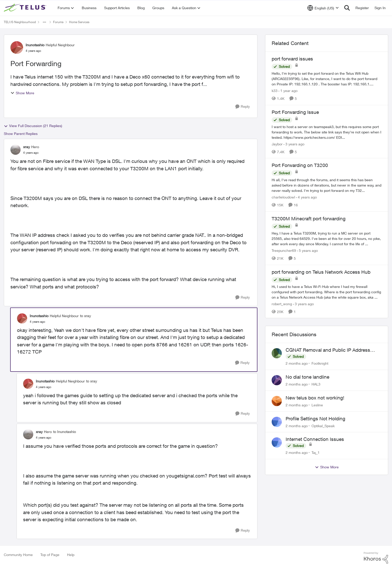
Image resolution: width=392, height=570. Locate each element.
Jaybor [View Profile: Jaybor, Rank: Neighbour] (277, 144)
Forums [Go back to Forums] (58, 22)
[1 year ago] (288, 91)
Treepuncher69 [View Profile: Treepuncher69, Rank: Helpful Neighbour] (284, 250)
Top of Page (50, 555)
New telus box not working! (315, 398)
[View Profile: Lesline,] (277, 401)
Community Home (18, 555)
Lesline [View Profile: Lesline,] (317, 405)
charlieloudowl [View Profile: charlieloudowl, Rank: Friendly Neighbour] (283, 197)
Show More (22, 93)
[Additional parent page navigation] (44, 22)
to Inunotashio (64, 432)
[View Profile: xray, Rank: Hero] (15, 150)
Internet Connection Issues (315, 439)
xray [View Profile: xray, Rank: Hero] (27, 147)
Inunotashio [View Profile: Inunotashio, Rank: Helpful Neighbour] (35, 45)
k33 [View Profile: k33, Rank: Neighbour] (275, 91)
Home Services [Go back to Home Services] (79, 22)
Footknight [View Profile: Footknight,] (320, 363)
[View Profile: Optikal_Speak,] (277, 422)
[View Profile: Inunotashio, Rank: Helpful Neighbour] (17, 48)
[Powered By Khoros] (376, 558)
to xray (85, 316)
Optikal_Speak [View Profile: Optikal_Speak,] (323, 426)
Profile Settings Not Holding (315, 419)
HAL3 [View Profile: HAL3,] (316, 384)
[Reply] (243, 107)
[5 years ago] (307, 250)
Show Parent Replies (21, 134)
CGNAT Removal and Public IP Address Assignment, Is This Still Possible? (328, 350)
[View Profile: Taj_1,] (277, 442)
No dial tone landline (307, 377)
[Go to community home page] (26, 8)
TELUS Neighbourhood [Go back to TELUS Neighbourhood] (20, 22)
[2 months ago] (297, 363)
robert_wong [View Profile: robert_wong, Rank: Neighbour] (282, 304)
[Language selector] (323, 8)
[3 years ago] (294, 144)
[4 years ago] (306, 197)
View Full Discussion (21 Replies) (33, 126)
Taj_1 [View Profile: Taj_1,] (316, 452)
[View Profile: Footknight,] (277, 353)
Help (71, 555)
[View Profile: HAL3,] (277, 380)
